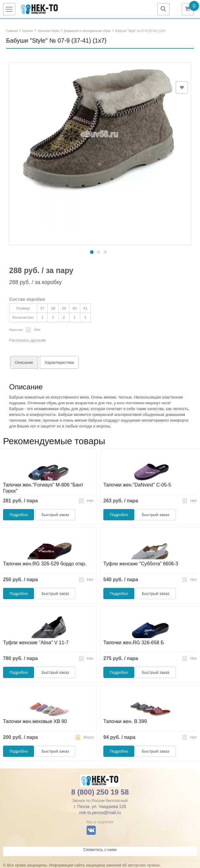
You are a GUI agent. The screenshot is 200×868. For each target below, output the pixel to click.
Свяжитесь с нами (100, 850)
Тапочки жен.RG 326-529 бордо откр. (45, 564)
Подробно (19, 515)
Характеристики (59, 362)
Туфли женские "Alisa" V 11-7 (36, 643)
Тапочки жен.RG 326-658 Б (134, 643)
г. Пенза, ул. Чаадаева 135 (100, 807)
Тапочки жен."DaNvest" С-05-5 (137, 485)
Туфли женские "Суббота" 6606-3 (141, 564)
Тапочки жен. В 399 (125, 721)
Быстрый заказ (55, 515)
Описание (24, 362)
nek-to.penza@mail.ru (100, 813)
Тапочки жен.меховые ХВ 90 (35, 721)
